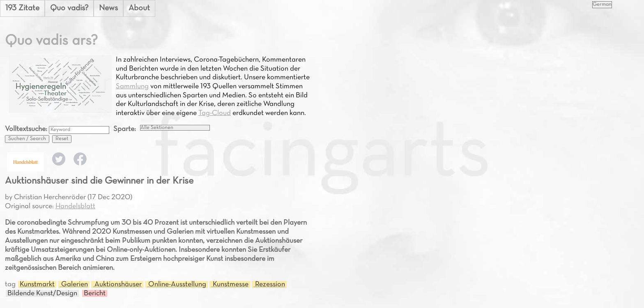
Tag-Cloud (215, 113)
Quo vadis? (69, 8)
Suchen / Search (27, 139)
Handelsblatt (75, 206)
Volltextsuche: (27, 129)
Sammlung (132, 86)
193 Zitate (22, 8)
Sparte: (125, 129)
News (108, 8)
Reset (62, 139)
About (139, 8)
